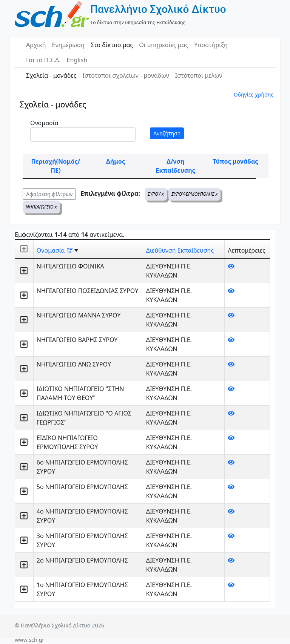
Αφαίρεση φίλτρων (49, 194)
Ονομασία (44, 123)
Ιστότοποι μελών (199, 75)
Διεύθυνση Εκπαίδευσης (180, 250)
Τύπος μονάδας (235, 161)
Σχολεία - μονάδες (51, 75)
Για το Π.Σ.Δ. (43, 60)
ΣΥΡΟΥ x (156, 194)
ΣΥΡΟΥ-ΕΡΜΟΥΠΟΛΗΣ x (194, 194)
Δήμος (116, 161)
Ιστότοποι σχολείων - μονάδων (126, 75)
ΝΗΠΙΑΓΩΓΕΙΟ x (41, 207)
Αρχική (36, 45)
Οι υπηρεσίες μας (164, 45)
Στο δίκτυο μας (112, 45)
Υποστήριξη (211, 45)
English (77, 60)
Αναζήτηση (167, 133)
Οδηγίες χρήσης (254, 94)
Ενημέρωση (68, 45)
